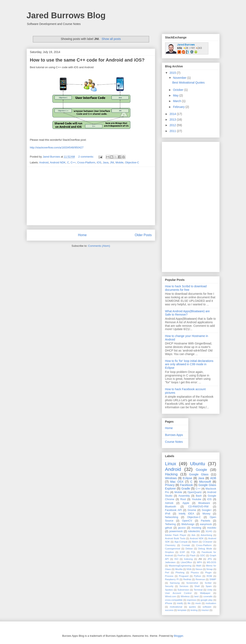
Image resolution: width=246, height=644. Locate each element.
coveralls (208, 596)
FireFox (182, 555)
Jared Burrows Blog (66, 15)
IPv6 (168, 514)
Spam (209, 586)
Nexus (199, 569)
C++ (73, 162)
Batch (195, 542)
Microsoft (205, 482)
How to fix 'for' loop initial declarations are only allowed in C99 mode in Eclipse (189, 364)
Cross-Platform (86, 162)
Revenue (200, 579)
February (179, 107)
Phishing (180, 572)
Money (206, 514)
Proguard (184, 576)
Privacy (170, 485)
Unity (210, 590)
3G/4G (209, 531)
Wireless (185, 596)
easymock (206, 524)
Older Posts (143, 235)
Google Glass (199, 474)
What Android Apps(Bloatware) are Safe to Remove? (187, 313)
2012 (173, 125)
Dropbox (169, 552)
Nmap (210, 569)
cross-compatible (174, 600)
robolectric (194, 531)
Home (82, 235)
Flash (193, 555)
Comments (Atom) (99, 246)
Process (169, 576)
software (207, 607)
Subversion (183, 590)
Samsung (175, 583)
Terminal (198, 590)
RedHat (187, 579)
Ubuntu (198, 464)
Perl (167, 572)
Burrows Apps (174, 435)
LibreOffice (186, 562)
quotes (192, 607)
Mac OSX (177, 482)
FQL (193, 552)
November (180, 78)
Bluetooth (171, 507)
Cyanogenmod (173, 549)
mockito (212, 528)
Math (199, 566)
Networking (172, 517)
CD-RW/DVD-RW (198, 507)
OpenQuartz (195, 492)
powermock (176, 531)
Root (183, 499)
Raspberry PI (172, 579)
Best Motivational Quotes (188, 83)
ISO (176, 559)
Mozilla (179, 569)
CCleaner (207, 542)
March (177, 101)
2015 (173, 73)
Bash (199, 496)
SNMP (213, 579)
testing (194, 610)
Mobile (119, 162)
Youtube (197, 499)
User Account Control (178, 593)
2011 (173, 131)
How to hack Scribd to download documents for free (186, 288)
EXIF (182, 552)
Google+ (207, 510)
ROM (209, 576)
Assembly (184, 496)
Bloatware (204, 503)
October (179, 90)
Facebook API (174, 510)
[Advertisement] (91, 196)
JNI (112, 162)
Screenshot (192, 583)
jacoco (182, 528)
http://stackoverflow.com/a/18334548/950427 (57, 147)
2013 (173, 120)
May (176, 95)
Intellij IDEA (186, 514)
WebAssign (188, 524)
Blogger (178, 636)
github (169, 528)
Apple (186, 503)
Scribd (208, 583)
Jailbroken (170, 562)
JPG (210, 559)
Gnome (192, 510)
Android (44, 162)
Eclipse (187, 478)
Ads (193, 535)
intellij (180, 603)
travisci (205, 610)
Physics (195, 572)
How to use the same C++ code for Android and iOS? (87, 60)
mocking (196, 528)
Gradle (186, 489)
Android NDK (58, 162)
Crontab (186, 545)
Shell (197, 586)
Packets (206, 521)
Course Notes (174, 442)
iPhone (169, 603)
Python (197, 576)
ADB (213, 478)
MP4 (199, 562)
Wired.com (171, 596)
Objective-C (132, 162)
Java (106, 162)
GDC (203, 555)
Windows (171, 478)
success (169, 610)
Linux (171, 464)
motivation (211, 603)
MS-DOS (212, 562)
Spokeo (169, 590)
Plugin (208, 572)
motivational (176, 607)
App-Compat (181, 542)
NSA (189, 569)
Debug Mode (205, 549)
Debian (189, 549)
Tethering (171, 524)
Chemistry (170, 545)
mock (198, 603)
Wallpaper (205, 593)
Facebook (186, 485)
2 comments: (87, 157)
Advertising (206, 535)
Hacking (171, 474)
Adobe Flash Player (176, 535)
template (182, 610)
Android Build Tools (175, 538)
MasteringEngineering (180, 566)
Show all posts (111, 39)
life (189, 603)
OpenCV (187, 521)
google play (207, 600)
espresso (192, 600)
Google (201, 470)
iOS (99, 162)
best (196, 596)
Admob (169, 503)
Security (169, 586)
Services (184, 586)
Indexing (188, 559)
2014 (173, 114)
